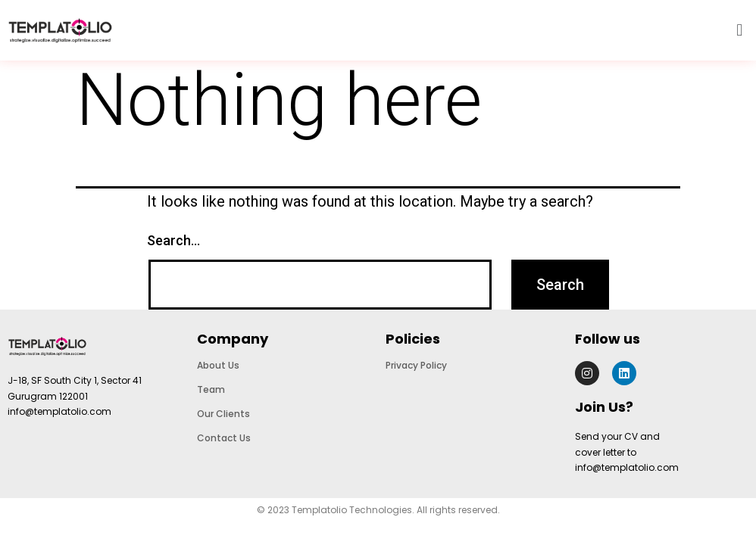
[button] (740, 30)
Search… (173, 240)
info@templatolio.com (59, 411)
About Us (218, 365)
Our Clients (223, 414)
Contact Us (224, 438)
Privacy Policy (416, 365)
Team (211, 389)
